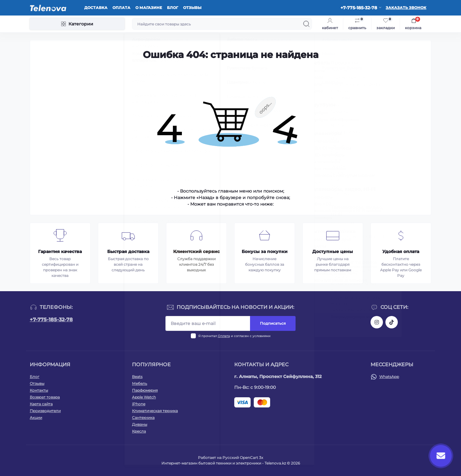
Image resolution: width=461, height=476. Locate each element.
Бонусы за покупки (265, 251)
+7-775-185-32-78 (51, 320)
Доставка (96, 8)
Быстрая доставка (128, 251)
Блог (173, 8)
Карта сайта (41, 404)
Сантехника (143, 418)
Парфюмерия (145, 390)
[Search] (306, 24)
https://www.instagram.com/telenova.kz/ (377, 322)
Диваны (140, 424)
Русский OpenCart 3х (243, 458)
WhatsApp (389, 377)
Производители (45, 411)
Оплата (121, 8)
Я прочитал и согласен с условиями (234, 336)
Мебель (140, 383)
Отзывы (192, 8)
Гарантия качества (60, 251)
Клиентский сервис (196, 251)
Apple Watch (144, 397)
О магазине (149, 8)
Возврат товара (45, 397)
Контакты (39, 390)
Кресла (139, 431)
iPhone (139, 404)
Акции (36, 418)
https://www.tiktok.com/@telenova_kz (392, 322)
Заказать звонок (406, 8)
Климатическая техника (155, 411)
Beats (137, 377)
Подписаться (273, 323)
